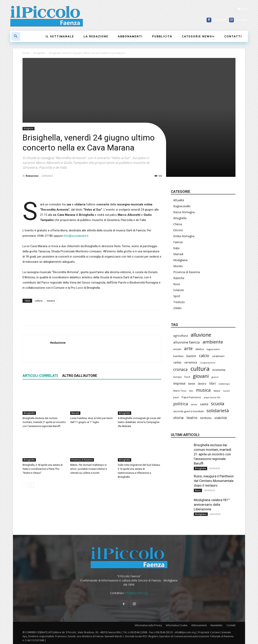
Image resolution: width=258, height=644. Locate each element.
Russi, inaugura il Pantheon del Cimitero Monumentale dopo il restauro (214, 481)
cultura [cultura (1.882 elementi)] (200, 369)
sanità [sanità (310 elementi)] (204, 404)
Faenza (178, 242)
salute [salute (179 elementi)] (194, 404)
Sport (177, 296)
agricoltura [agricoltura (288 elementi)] (181, 336)
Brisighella (39, 53)
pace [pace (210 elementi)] (176, 397)
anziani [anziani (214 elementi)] (177, 349)
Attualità (179, 200)
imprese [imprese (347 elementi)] (179, 384)
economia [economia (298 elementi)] (219, 370)
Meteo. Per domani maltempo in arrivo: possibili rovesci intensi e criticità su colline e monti (89, 469)
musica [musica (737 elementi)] (203, 390)
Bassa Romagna (184, 212)
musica (51, 301)
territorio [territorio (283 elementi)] (206, 418)
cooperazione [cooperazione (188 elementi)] (208, 363)
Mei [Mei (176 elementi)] (191, 391)
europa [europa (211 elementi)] (177, 377)
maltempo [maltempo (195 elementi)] (224, 384)
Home (26, 53)
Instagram (242, 20)
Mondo (178, 266)
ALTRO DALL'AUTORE (80, 376)
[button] (16, 36)
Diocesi (178, 230)
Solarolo (179, 290)
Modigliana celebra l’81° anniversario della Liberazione (212, 505)
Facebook (220, 20)
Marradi (75, 413)
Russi (177, 284)
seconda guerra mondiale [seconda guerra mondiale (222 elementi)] (189, 411)
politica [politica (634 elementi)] (181, 404)
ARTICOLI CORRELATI (40, 376)
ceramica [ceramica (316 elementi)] (191, 362)
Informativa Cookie (177, 625)
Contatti (231, 625)
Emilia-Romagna (184, 236)
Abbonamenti (199, 625)
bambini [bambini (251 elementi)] (178, 356)
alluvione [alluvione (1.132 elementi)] (201, 335)
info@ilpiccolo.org (136, 593)
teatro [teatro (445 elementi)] (192, 418)
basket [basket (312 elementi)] (191, 356)
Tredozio (179, 302)
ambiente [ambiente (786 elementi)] (213, 342)
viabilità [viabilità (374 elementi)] (221, 418)
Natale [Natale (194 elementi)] (217, 391)
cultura (39, 301)
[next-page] (31, 485)
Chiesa (178, 224)
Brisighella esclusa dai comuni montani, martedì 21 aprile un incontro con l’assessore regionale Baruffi (44, 422)
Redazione (32, 176)
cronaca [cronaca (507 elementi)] (180, 370)
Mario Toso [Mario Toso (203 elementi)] (180, 391)
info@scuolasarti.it (76, 236)
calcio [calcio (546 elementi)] (204, 356)
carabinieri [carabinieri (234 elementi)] (218, 356)
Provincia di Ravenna (82, 460)
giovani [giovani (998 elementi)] (201, 376)
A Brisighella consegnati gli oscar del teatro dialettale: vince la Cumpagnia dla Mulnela (139, 422)
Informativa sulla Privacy (148, 625)
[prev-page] (25, 485)
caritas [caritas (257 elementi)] (177, 362)
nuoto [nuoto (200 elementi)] (226, 391)
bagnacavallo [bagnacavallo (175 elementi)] (213, 349)
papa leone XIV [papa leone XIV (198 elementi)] (212, 397)
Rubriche (179, 278)
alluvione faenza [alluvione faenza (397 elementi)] (187, 342)
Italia (176, 248)
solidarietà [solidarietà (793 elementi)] (218, 411)
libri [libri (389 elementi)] (212, 383)
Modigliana (180, 260)
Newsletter (217, 625)
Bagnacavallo (182, 206)
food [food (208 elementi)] (187, 377)
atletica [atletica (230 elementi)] (200, 349)
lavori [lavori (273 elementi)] (192, 384)
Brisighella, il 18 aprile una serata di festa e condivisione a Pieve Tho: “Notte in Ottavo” (43, 469)
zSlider (177, 308)
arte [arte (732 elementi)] (188, 348)
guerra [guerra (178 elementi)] (215, 377)
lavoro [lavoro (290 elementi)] (202, 384)
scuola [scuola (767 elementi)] (218, 404)
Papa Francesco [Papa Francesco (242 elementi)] (191, 397)
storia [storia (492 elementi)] (178, 418)
